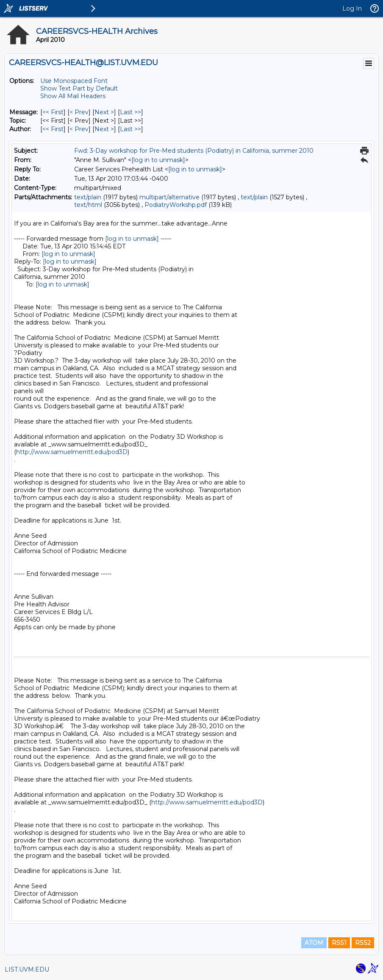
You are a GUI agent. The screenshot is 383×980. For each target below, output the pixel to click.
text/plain (88, 197)
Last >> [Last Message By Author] (130, 129)
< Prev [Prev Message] (79, 112)
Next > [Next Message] (104, 112)
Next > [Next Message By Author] (104, 129)
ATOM (314, 943)
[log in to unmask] (158, 160)
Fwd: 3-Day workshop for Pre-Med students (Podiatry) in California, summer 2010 (194, 151)
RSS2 (363, 943)
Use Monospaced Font (74, 81)
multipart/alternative (169, 197)
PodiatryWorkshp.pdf (176, 205)
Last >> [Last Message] (130, 112)
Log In (352, 8)
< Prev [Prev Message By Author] (79, 129)
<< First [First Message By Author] (53, 129)
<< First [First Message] (53, 112)
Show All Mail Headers (73, 96)
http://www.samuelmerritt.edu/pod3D (72, 452)
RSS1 (339, 943)
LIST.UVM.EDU (27, 969)
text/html (88, 205)
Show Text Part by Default (79, 88)
